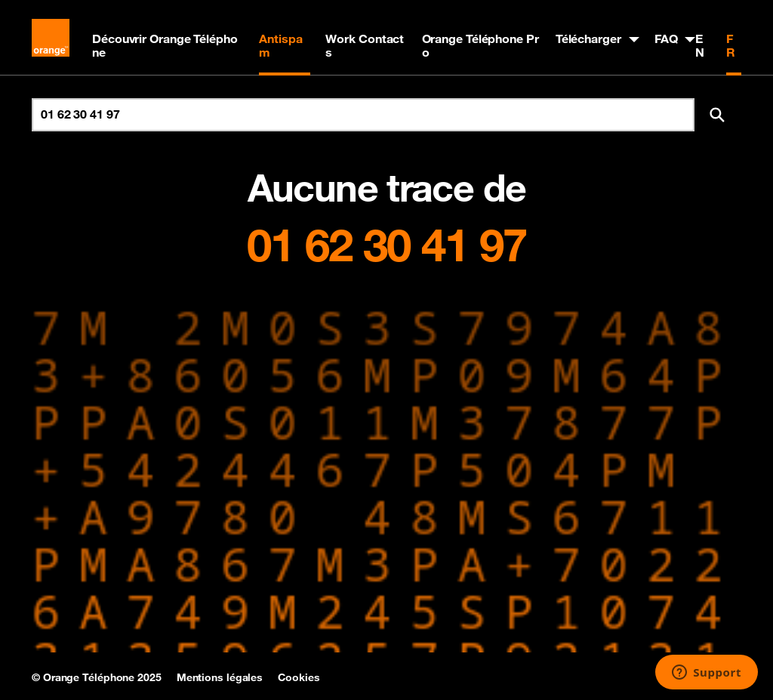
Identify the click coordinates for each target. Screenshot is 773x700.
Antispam (280, 45)
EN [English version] (700, 45)
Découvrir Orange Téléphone (165, 45)
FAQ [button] (666, 39)
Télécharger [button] (588, 39)
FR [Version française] (731, 45)
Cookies (299, 677)
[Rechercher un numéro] (363, 115)
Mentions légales (220, 677)
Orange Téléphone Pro (480, 45)
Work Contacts (365, 45)
